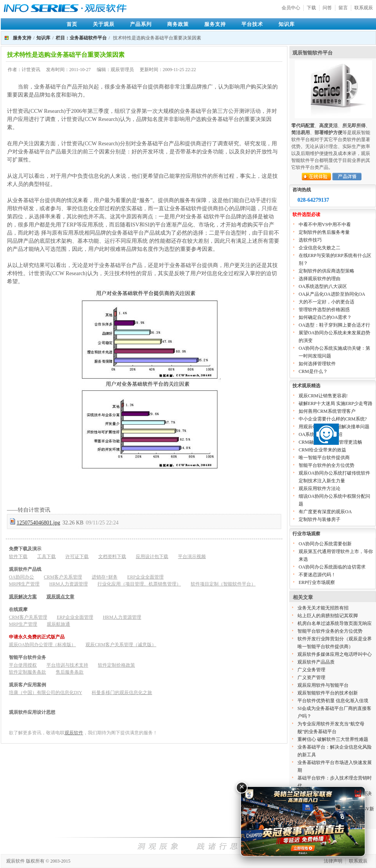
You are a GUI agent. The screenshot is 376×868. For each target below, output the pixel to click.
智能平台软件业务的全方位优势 (330, 631)
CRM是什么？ (313, 371)
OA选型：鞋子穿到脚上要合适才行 (334, 325)
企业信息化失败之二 (320, 248)
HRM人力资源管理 (68, 584)
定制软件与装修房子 (320, 519)
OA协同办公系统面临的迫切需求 (332, 567)
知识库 (287, 24)
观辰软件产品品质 (316, 662)
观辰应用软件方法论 (320, 488)
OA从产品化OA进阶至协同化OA (332, 294)
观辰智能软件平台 (313, 53)
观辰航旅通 (58, 624)
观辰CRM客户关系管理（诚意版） (121, 645)
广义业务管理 (311, 670)
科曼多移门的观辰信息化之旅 (122, 693)
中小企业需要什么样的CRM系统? (333, 419)
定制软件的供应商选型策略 (326, 271)
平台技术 (252, 24)
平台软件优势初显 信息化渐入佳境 (333, 701)
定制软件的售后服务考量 (324, 232)
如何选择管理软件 (317, 364)
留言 (343, 8)
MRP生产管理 (23, 624)
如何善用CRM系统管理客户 (327, 411)
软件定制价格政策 (116, 665)
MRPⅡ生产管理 (24, 584)
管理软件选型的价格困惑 (324, 310)
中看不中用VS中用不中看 (325, 225)
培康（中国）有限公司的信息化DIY (45, 693)
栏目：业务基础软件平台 (81, 38)
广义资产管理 (311, 677)
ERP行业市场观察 (317, 582)
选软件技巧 (310, 240)
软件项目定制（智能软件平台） (223, 584)
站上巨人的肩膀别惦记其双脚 (328, 616)
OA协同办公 (21, 577)
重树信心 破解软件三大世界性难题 (333, 739)
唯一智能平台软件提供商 (324, 458)
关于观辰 (104, 24)
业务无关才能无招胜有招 (323, 608)
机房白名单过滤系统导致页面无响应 (335, 623)
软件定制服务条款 (27, 672)
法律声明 (333, 861)
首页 (72, 24)
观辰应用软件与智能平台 (323, 685)
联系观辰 (364, 8)
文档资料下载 (112, 557)
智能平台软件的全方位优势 (326, 465)
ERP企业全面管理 (145, 577)
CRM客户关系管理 (63, 577)
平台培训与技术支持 (67, 665)
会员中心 (291, 8)
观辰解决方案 (23, 597)
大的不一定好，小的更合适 (326, 302)
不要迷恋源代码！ (317, 575)
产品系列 (141, 24)
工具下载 (46, 557)
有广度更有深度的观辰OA (325, 512)
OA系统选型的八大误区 (323, 286)
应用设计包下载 (152, 557)
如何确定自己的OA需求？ (325, 317)
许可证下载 (77, 557)
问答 (327, 8)
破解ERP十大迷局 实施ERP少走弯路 (336, 403)
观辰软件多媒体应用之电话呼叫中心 (335, 654)
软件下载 (18, 557)
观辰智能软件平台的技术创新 (328, 693)
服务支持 (215, 24)
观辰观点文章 (60, 597)
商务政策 (178, 24)
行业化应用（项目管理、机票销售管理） (139, 584)
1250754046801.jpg (38, 523)
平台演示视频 (192, 557)
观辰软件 (74, 733)
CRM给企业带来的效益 (322, 450)
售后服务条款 (70, 672)
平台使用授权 (23, 665)
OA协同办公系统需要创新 (325, 544)
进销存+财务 (105, 577)
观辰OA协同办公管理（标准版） (42, 645)
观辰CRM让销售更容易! (323, 396)
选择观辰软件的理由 (320, 279)
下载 (311, 8)
